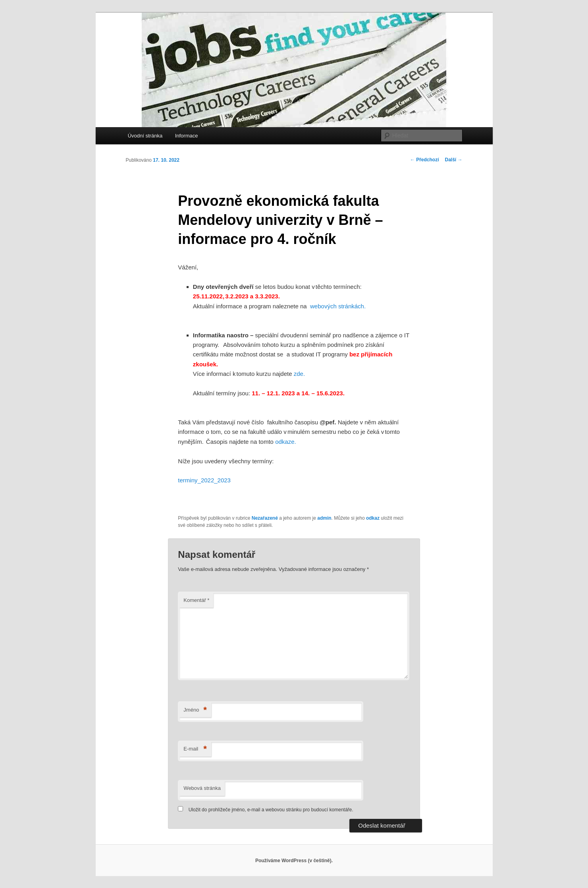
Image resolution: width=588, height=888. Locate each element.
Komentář (196, 600)
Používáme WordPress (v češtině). (294, 861)
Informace (187, 136)
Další (453, 160)
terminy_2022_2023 (204, 480)
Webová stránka (202, 788)
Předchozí (425, 160)
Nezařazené (265, 518)
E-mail (195, 749)
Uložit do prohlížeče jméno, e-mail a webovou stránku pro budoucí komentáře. (271, 810)
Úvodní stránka (145, 136)
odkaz (373, 518)
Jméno (195, 710)
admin (324, 518)
